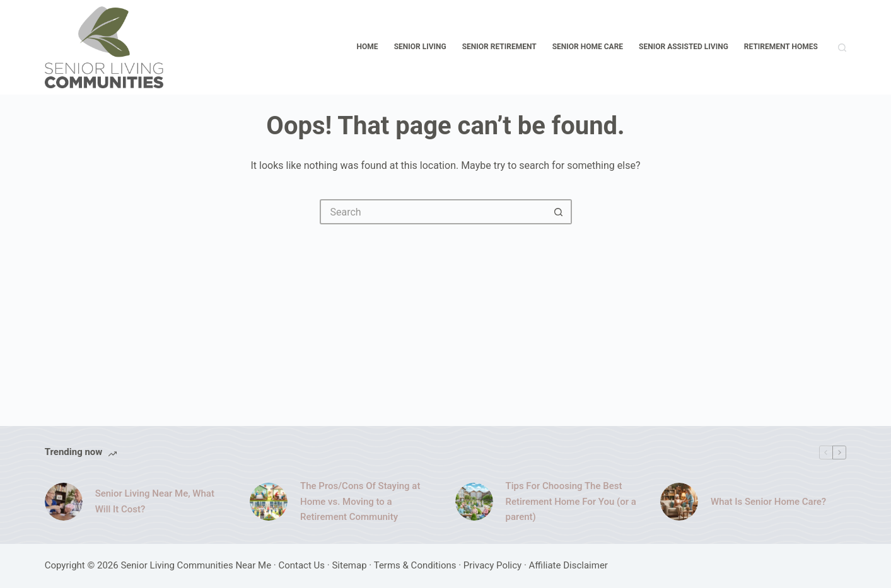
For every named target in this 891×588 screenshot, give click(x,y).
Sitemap (349, 565)
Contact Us (301, 565)
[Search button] (559, 212)
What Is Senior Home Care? (768, 502)
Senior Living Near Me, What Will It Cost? (155, 501)
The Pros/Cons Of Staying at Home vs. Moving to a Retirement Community (360, 502)
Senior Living (420, 47)
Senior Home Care (588, 47)
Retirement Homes (781, 47)
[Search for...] (433, 212)
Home (368, 47)
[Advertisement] (446, 319)
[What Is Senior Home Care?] (679, 502)
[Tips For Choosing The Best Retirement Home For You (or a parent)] (474, 502)
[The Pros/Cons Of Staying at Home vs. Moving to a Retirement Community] (269, 502)
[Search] (842, 48)
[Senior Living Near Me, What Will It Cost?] (64, 502)
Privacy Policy (492, 565)
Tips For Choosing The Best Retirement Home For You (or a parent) (571, 502)
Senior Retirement (499, 47)
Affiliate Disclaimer (568, 565)
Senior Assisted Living (684, 47)
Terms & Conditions (415, 565)
